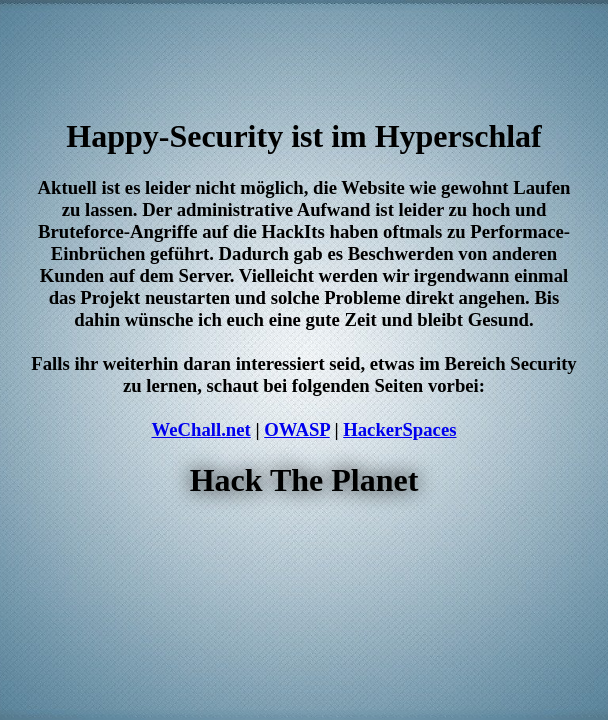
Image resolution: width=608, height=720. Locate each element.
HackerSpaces (399, 429)
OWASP (296, 429)
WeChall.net (201, 429)
